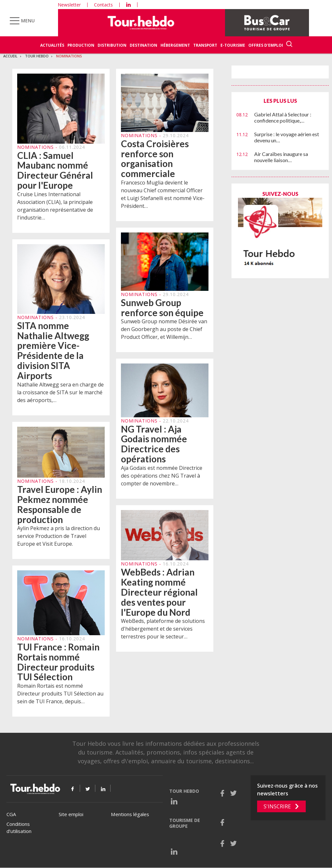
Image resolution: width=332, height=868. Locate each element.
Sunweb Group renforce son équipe (162, 308)
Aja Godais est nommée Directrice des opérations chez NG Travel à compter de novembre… (162, 476)
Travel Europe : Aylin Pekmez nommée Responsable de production (60, 505)
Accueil (10, 56)
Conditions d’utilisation (19, 828)
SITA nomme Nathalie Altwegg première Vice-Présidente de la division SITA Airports (53, 351)
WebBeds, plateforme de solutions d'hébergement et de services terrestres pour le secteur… (163, 629)
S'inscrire (277, 806)
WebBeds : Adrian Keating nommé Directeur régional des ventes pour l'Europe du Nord (159, 592)
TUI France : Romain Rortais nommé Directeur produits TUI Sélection (58, 662)
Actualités (52, 45)
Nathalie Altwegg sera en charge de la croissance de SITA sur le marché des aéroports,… (60, 392)
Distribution (112, 45)
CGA (11, 814)
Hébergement (175, 45)
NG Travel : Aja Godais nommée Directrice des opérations (154, 444)
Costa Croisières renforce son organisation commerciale (155, 159)
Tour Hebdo (37, 56)
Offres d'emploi (266, 45)
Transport (205, 45)
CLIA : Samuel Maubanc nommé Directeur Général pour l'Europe (55, 170)
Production (81, 45)
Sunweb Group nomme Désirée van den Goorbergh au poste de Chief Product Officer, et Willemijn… (164, 329)
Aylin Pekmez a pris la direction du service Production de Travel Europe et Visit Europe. (59, 536)
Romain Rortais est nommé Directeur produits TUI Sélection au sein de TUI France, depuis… (60, 694)
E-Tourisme (233, 45)
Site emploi (71, 814)
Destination (143, 45)
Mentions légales (130, 814)
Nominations (69, 56)
